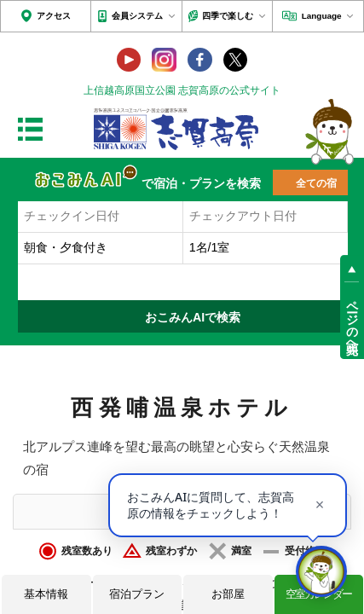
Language (322, 16)
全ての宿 (316, 183)
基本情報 (46, 594)
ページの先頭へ (352, 321)
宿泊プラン (137, 594)
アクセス (54, 16)
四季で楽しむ (228, 16)
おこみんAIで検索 (193, 317)
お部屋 (228, 594)
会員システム (137, 16)
